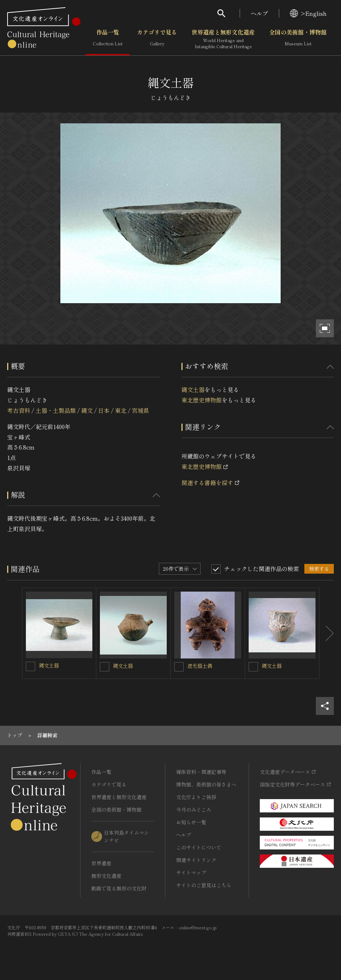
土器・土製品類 (56, 410)
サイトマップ (191, 872)
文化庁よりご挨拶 (196, 797)
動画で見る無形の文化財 (119, 888)
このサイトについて (199, 847)
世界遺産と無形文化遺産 (223, 39)
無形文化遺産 (106, 876)
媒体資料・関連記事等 (201, 772)
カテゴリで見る (157, 39)
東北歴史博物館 (202, 400)
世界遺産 (101, 863)
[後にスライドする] (327, 633)
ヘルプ (259, 13)
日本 (104, 410)
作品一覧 (108, 39)
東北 (121, 410)
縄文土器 (193, 389)
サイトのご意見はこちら (204, 885)
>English (308, 13)
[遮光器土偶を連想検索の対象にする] (179, 667)
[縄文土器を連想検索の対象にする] (31, 666)
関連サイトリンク (196, 860)
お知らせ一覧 (191, 822)
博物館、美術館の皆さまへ (206, 784)
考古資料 (19, 410)
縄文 (87, 410)
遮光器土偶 (200, 666)
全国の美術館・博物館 (298, 39)
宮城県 (140, 410)
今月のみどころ (194, 810)
